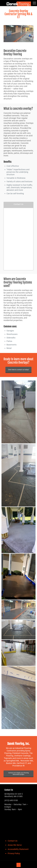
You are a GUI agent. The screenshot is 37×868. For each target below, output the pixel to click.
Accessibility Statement (18, 849)
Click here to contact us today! (18, 370)
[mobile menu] (34, 3)
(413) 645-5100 (11, 800)
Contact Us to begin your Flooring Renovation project (18, 774)
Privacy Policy (14, 853)
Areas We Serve (15, 845)
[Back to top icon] (19, 865)
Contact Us (13, 841)
